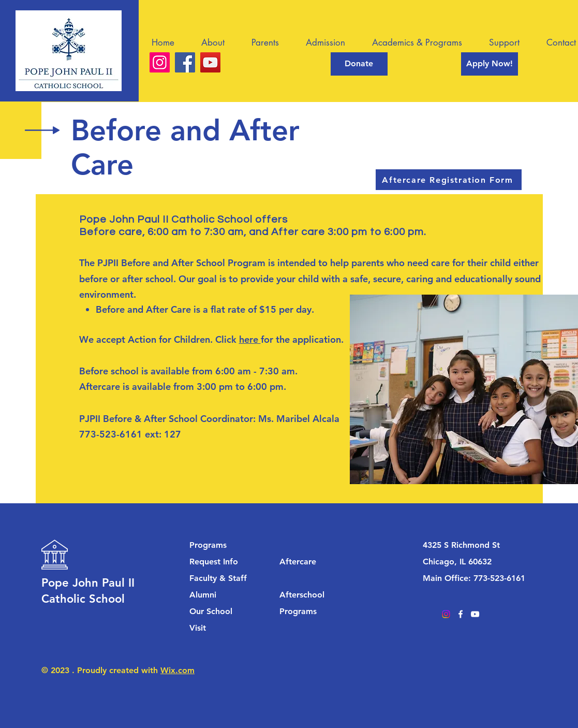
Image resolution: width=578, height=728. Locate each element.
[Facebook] (185, 62)
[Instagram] (160, 62)
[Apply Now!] (490, 64)
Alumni (203, 595)
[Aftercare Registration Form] (449, 180)
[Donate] (359, 64)
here (250, 339)
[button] (219, 43)
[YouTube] (210, 62)
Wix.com (177, 670)
